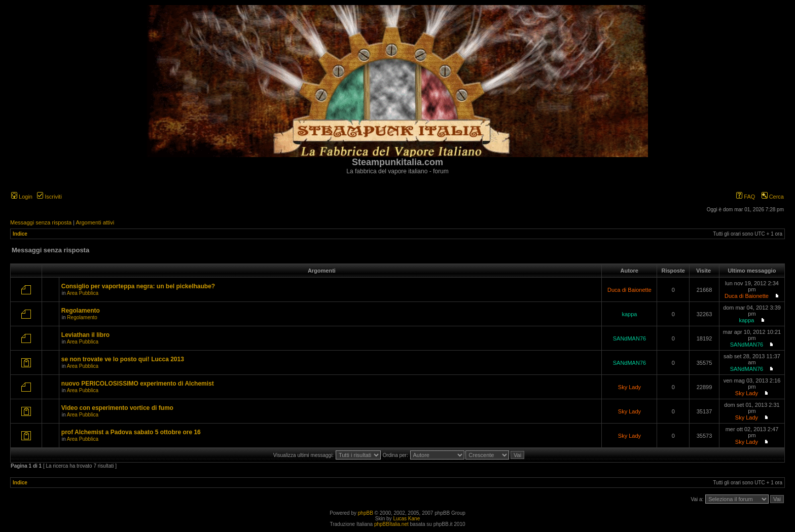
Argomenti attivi (95, 222)
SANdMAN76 (629, 338)
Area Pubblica (83, 293)
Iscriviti (49, 197)
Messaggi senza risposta (41, 222)
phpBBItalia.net (391, 524)
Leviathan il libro (85, 335)
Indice (20, 234)
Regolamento (81, 311)
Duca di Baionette (629, 290)
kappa (629, 314)
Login (22, 197)
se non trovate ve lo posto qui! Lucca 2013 (123, 359)
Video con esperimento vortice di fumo (117, 408)
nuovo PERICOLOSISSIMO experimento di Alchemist (138, 384)
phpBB (366, 513)
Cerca (773, 197)
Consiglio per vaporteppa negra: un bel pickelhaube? (138, 286)
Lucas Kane (406, 519)
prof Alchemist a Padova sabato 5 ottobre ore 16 (131, 432)
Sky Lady (629, 387)
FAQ (746, 197)
